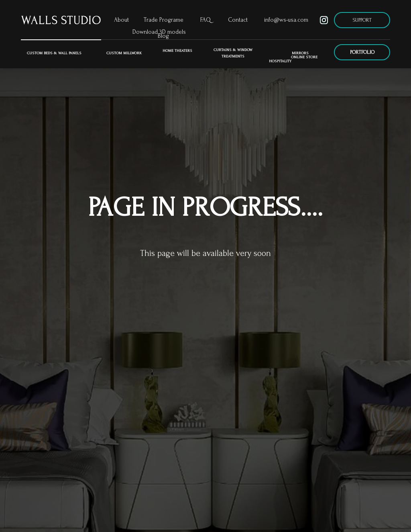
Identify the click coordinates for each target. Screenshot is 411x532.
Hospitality (280, 61)
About (121, 20)
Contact (238, 20)
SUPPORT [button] (362, 20)
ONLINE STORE (304, 57)
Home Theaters (177, 50)
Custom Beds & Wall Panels (54, 53)
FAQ (205, 20)
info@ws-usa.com (286, 20)
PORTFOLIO (362, 52)
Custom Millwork (124, 53)
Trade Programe (164, 20)
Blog (163, 36)
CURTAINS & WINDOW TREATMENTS (233, 53)
